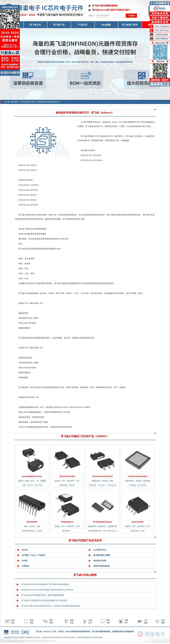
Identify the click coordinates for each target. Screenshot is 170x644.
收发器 (25, 561)
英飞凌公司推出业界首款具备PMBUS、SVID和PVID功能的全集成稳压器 (51, 606)
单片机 (25, 550)
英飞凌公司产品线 (28, 102)
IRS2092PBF (32, 522)
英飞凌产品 (59, 25)
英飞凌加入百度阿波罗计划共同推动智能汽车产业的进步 (44, 600)
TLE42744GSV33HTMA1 (102, 476)
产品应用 (83, 25)
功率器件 (26, 566)
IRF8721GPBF (138, 522)
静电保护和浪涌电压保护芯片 (49, 102)
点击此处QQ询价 (162, 35)
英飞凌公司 (35, 25)
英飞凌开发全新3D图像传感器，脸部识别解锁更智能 (43, 595)
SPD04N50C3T (67, 522)
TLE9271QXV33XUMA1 (138, 476)
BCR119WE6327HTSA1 (32, 476)
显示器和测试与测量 (102, 555)
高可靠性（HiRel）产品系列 (33, 555)
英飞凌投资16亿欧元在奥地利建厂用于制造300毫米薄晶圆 (45, 584)
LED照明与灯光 (100, 550)
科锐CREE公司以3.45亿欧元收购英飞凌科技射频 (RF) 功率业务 (47, 590)
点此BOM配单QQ (162, 39)
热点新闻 (106, 25)
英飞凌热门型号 (130, 25)
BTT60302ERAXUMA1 (102, 522)
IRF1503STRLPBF (67, 476)
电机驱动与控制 (100, 561)
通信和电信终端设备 (102, 566)
